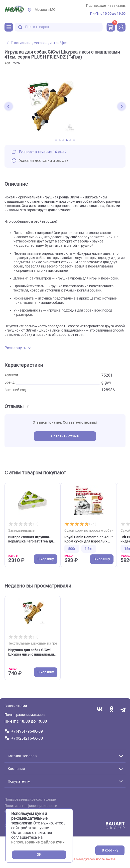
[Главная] (14, 10)
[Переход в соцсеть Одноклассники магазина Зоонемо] (111, 710)
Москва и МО (45, 10)
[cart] (111, 27)
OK (39, 855)
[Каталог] (9, 27)
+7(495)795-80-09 (27, 731)
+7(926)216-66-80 (27, 738)
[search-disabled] (20, 27)
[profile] (121, 27)
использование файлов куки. (38, 842)
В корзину (110, 850)
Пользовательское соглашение (30, 800)
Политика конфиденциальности (31, 806)
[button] (8, 106)
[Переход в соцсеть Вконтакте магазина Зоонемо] (100, 710)
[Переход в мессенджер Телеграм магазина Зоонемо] (123, 710)
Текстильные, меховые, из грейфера (38, 43)
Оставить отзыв (65, 436)
